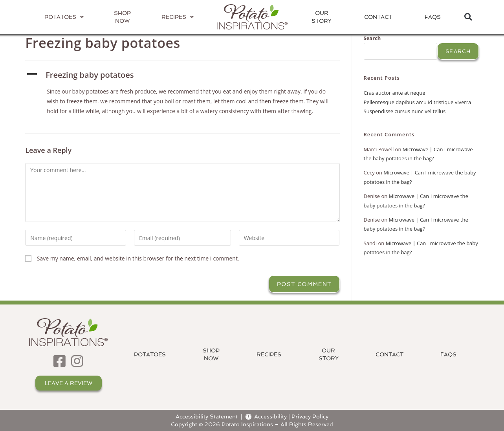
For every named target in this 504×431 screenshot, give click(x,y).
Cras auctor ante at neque (395, 93)
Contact (378, 17)
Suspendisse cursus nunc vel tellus (405, 111)
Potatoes (150, 354)
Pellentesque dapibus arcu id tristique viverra (418, 102)
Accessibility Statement (207, 416)
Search (372, 38)
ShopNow (211, 354)
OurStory (322, 17)
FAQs (433, 17)
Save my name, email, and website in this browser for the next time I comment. (138, 258)
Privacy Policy (310, 416)
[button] (468, 17)
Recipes (269, 354)
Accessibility (266, 416)
